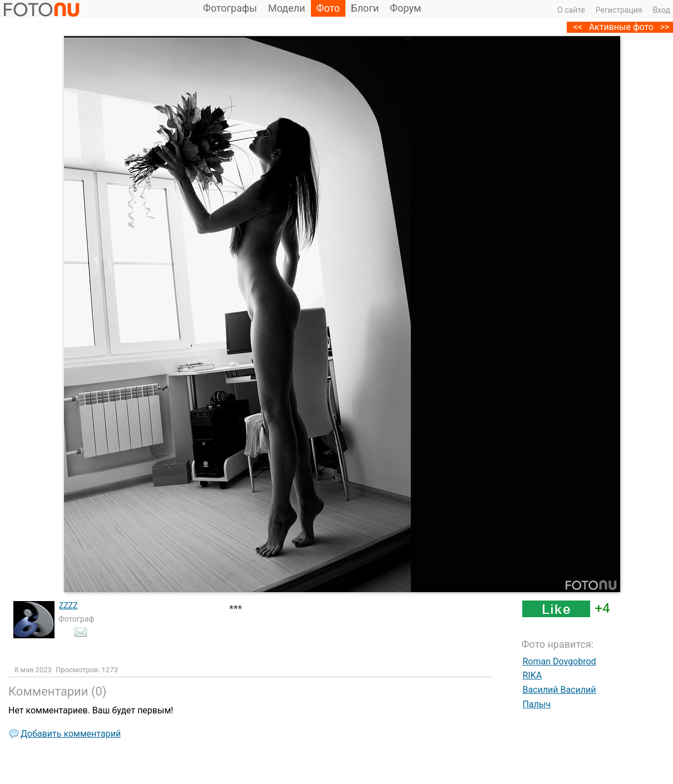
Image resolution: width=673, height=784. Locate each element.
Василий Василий (559, 690)
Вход (662, 10)
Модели (287, 8)
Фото (328, 8)
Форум (405, 8)
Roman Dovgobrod (559, 661)
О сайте (571, 10)
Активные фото (621, 27)
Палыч (536, 704)
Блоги (365, 8)
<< (578, 27)
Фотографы (230, 8)
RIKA (532, 675)
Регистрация (619, 10)
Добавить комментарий (71, 734)
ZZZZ (68, 606)
